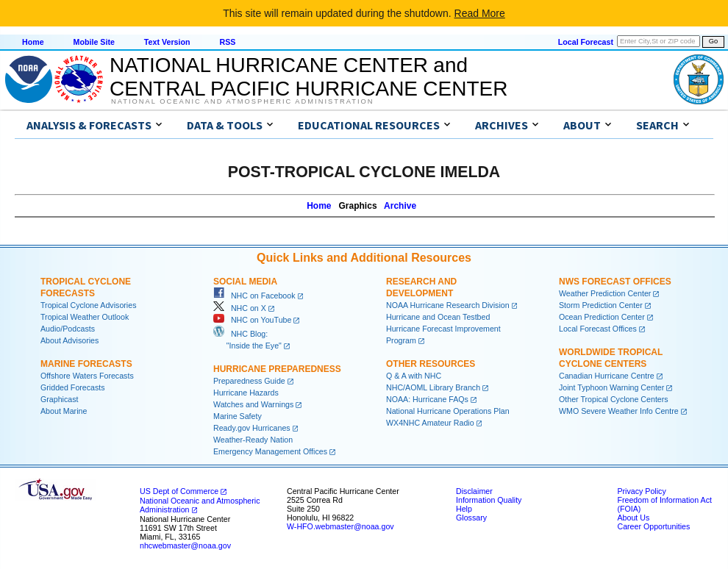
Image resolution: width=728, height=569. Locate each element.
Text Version (167, 42)
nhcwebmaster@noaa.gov (185, 545)
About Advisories (69, 340)
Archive (400, 206)
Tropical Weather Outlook (85, 317)
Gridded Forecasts (73, 387)
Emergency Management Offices (270, 451)
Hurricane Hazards (246, 393)
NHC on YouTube (252, 320)
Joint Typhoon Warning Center (611, 387)
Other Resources (431, 364)
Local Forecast (586, 42)
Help (464, 509)
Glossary (471, 518)
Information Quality (489, 500)
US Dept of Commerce (179, 491)
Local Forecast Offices (598, 329)
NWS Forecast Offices (615, 282)
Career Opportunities (653, 526)
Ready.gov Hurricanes (252, 428)
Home (33, 42)
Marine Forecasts (86, 364)
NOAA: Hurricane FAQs (427, 399)
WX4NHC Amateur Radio (430, 423)
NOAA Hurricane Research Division (448, 305)
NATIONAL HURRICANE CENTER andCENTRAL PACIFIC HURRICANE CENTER (308, 77)
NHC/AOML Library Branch (433, 387)
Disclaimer (474, 491)
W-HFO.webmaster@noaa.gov (340, 526)
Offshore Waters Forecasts (87, 376)
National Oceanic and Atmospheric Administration (242, 101)
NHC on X (240, 308)
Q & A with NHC (414, 376)
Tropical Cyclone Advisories (89, 305)
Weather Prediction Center (605, 293)
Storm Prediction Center (601, 305)
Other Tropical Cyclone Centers (614, 399)
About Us (633, 518)
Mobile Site (94, 42)
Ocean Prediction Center (602, 317)
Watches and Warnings (253, 404)
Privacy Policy (641, 491)
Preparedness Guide (249, 381)
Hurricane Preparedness (277, 369)
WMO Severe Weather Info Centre (619, 411)
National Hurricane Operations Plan (448, 411)
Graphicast (60, 399)
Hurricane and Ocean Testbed (438, 317)
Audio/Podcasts (68, 329)
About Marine (64, 411)
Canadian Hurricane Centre (607, 376)
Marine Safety (238, 416)
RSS (227, 42)
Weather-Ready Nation (253, 440)
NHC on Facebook (254, 296)
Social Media (245, 282)
